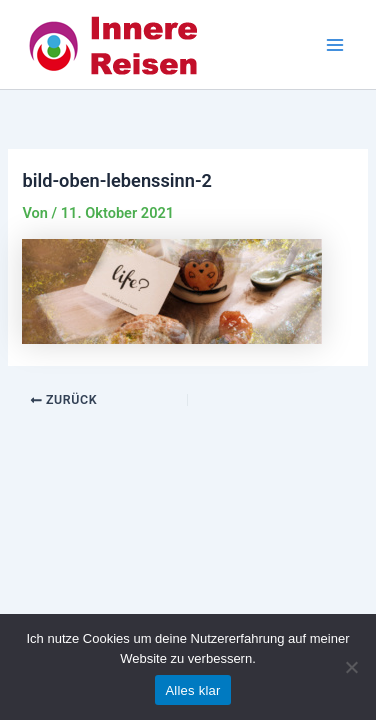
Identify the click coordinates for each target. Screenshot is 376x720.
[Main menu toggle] (335, 45)
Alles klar (192, 690)
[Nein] (351, 667)
